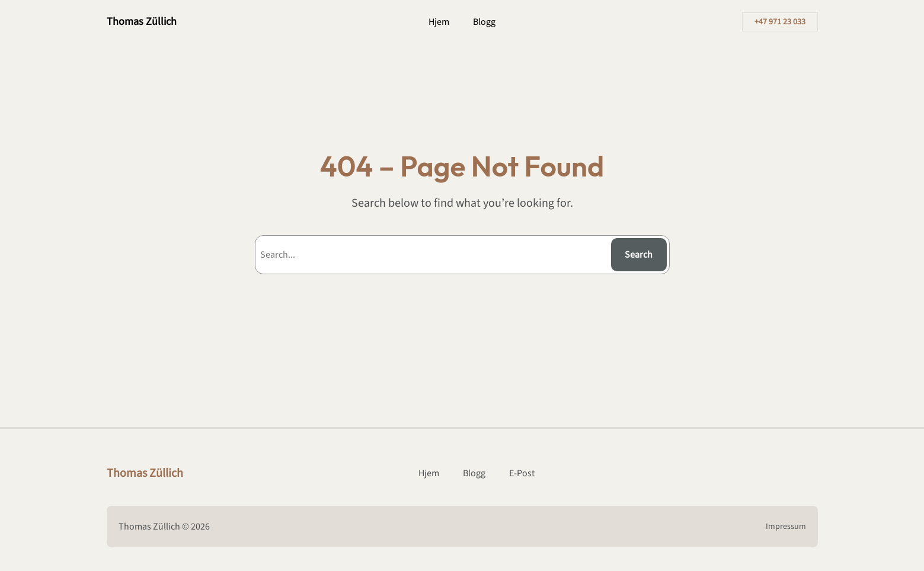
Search (639, 255)
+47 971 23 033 (780, 22)
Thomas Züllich (142, 22)
